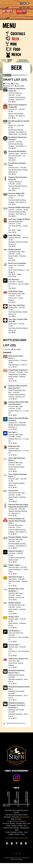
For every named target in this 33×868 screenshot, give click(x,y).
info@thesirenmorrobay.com (16, 821)
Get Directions (25, 817)
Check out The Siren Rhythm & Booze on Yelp (16, 838)
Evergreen (23, 723)
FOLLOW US (7, 75)
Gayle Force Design (17, 859)
